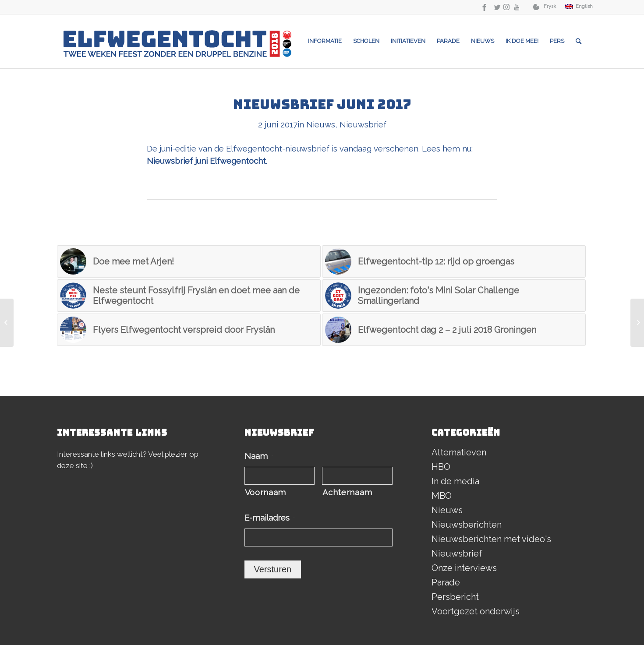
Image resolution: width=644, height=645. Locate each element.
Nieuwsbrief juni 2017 (322, 104)
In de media (455, 481)
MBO (442, 496)
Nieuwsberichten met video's (491, 539)
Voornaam (265, 492)
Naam (259, 456)
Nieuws (321, 124)
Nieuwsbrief (363, 124)
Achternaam (347, 492)
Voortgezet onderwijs (476, 611)
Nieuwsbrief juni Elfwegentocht (206, 161)
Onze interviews (464, 568)
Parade (446, 582)
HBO (441, 467)
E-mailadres (270, 518)
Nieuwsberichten (467, 525)
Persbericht (455, 597)
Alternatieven (459, 452)
